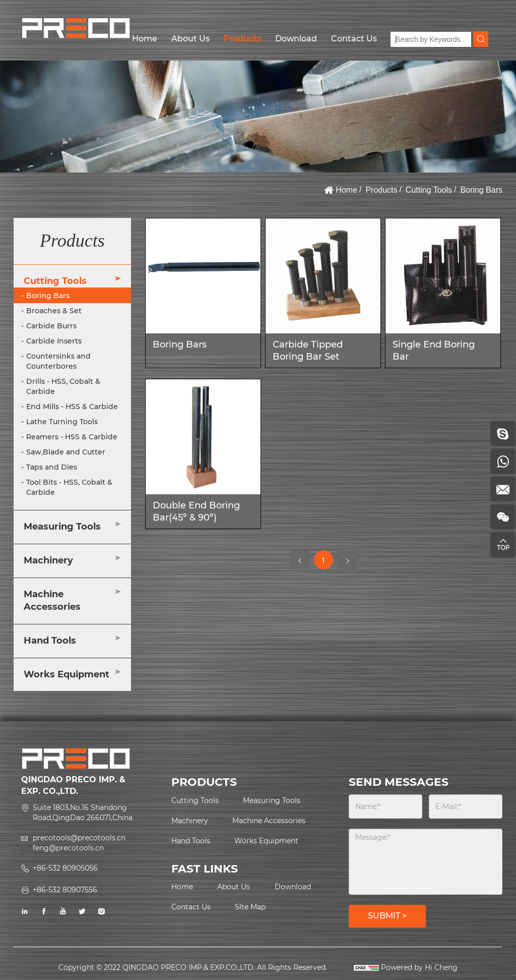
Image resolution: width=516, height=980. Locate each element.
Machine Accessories (52, 601)
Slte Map (250, 907)
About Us (190, 39)
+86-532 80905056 (65, 868)
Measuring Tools (62, 527)
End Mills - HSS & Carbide (72, 407)
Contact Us (354, 39)
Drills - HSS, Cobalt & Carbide (63, 386)
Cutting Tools (429, 190)
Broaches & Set (54, 311)
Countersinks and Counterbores (58, 361)
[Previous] (300, 560)
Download (296, 39)
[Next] (348, 560)
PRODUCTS (204, 782)
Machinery (48, 560)
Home (145, 39)
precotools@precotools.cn (79, 838)
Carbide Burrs (51, 326)
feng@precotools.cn (68, 848)
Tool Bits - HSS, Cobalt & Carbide (69, 487)
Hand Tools (50, 641)
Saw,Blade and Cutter (66, 452)
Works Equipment (67, 674)
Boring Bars (481, 190)
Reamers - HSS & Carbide (72, 437)
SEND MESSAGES (399, 782)
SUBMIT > (387, 916)
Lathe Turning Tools (62, 422)
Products (242, 39)
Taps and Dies (52, 467)
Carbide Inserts (54, 341)
